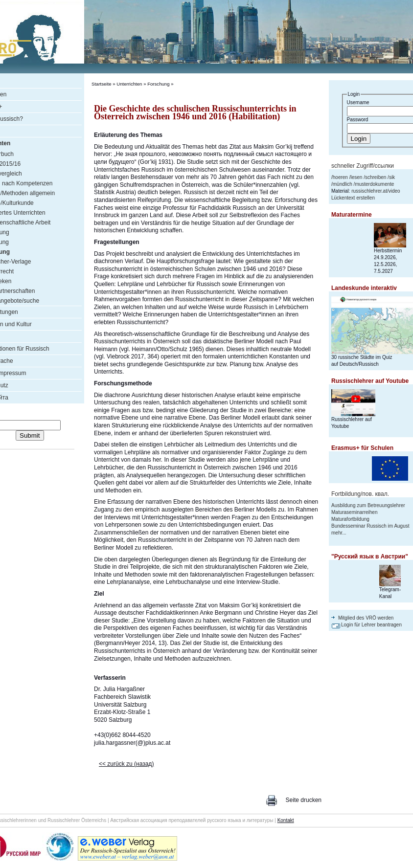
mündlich (343, 184)
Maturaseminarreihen (355, 512)
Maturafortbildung (350, 519)
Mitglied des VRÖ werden (366, 618)
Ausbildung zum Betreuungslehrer (368, 505)
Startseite (102, 84)
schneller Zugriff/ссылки (363, 166)
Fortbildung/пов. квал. (360, 494)
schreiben (376, 177)
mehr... (339, 533)
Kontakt (286, 820)
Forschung (158, 84)
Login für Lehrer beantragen (371, 625)
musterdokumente (374, 184)
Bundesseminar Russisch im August (370, 526)
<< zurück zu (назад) (126, 764)
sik (392, 177)
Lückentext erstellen (353, 198)
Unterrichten (129, 84)
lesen (356, 177)
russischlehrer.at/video (376, 191)
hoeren (340, 177)
